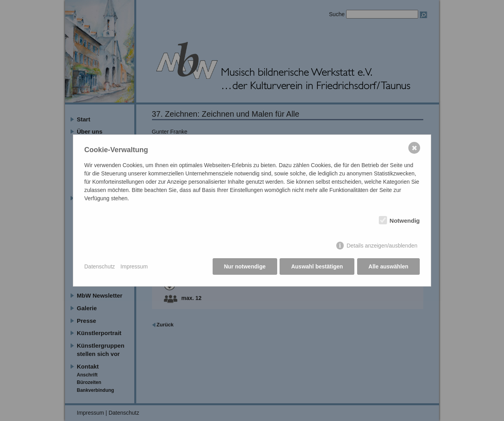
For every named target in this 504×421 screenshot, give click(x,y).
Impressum (134, 266)
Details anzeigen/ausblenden (382, 246)
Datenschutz (100, 266)
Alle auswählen (388, 267)
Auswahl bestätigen (317, 267)
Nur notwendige (245, 267)
